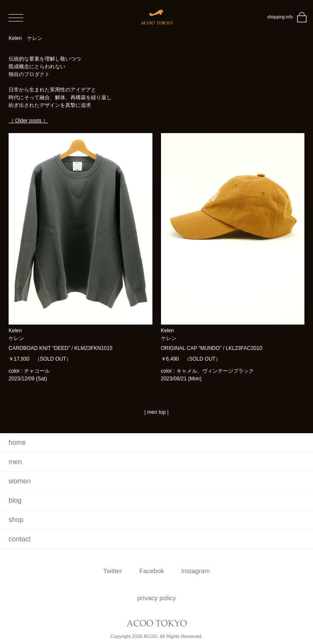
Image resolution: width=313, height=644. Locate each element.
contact (20, 539)
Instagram (196, 571)
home (17, 442)
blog (15, 500)
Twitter (112, 571)
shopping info (280, 17)
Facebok (152, 571)
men (15, 462)
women (20, 481)
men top (156, 412)
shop (16, 520)
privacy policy (156, 598)
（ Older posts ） (28, 121)
